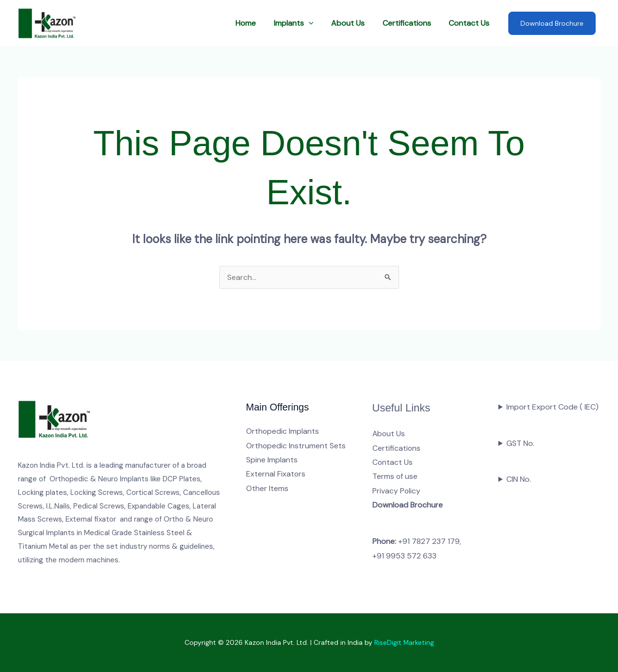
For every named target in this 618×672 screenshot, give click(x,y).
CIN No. (519, 479)
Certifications (410, 23)
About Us (354, 23)
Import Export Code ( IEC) (552, 407)
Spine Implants (272, 460)
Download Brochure (552, 23)
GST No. (520, 443)
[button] (317, 23)
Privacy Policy (397, 491)
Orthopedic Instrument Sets (296, 446)
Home (256, 23)
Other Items (267, 489)
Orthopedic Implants (283, 431)
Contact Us (470, 23)
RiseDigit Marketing (404, 643)
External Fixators (276, 474)
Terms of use (395, 477)
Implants (301, 23)
